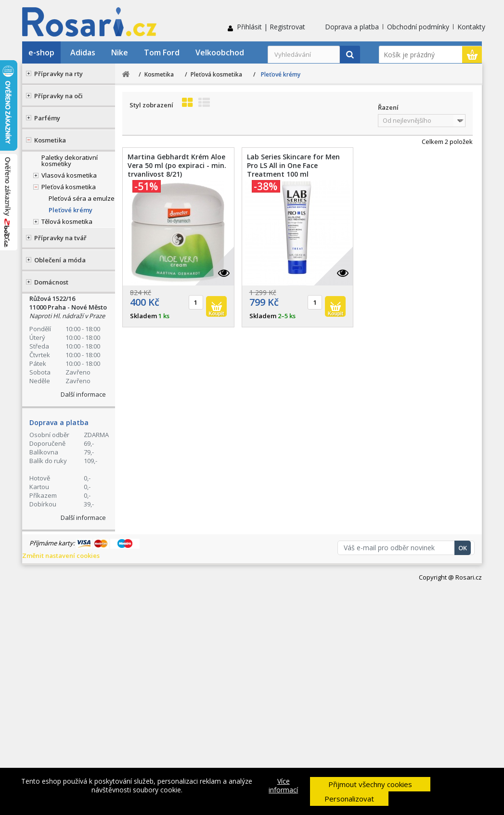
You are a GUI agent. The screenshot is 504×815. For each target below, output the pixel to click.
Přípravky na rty (58, 74)
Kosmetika (50, 140)
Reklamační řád (61, 457)
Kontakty (471, 27)
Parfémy (47, 118)
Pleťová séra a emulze (82, 198)
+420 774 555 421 (84, 314)
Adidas (83, 52)
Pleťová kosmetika (69, 187)
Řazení (388, 107)
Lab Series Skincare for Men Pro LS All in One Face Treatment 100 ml (293, 166)
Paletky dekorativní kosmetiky (70, 161)
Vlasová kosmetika (69, 175)
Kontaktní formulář (73, 390)
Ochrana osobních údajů (75, 469)
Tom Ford (162, 52)
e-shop (41, 52)
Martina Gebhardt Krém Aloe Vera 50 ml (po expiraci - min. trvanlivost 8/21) (177, 166)
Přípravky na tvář (60, 238)
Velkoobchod (220, 52)
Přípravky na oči (58, 96)
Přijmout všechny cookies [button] (370, 784)
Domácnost (51, 282)
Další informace (83, 620)
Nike (120, 52)
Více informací (283, 786)
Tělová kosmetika (67, 221)
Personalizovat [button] (349, 799)
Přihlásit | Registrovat (271, 27)
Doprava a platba (352, 27)
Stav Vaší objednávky (76, 351)
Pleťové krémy (71, 210)
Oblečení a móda (60, 260)
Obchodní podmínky (418, 27)
